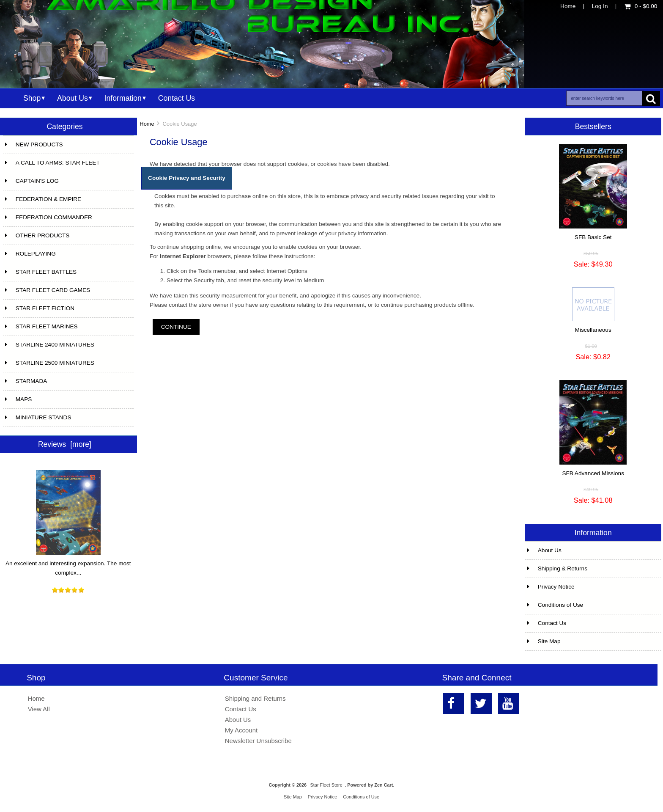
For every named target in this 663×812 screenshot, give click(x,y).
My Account (241, 730)
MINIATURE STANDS (38, 417)
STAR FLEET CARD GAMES (48, 290)
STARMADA (26, 381)
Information (123, 98)
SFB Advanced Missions (593, 473)
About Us (73, 98)
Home (568, 6)
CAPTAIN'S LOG (32, 181)
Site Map (544, 641)
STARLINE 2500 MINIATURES (50, 363)
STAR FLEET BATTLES (41, 272)
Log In (600, 6)
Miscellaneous (593, 330)
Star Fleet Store (326, 785)
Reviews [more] (65, 444)
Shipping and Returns (255, 698)
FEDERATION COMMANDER (49, 217)
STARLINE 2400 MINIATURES (50, 345)
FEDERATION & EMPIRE (43, 199)
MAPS (19, 399)
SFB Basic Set (593, 237)
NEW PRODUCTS (34, 145)
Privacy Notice (551, 587)
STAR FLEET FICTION (40, 308)
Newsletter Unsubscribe (258, 741)
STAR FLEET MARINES (41, 326)
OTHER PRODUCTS (37, 235)
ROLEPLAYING (30, 254)
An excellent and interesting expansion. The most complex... (68, 565)
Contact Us (177, 98)
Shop (32, 98)
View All (39, 709)
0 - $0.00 (641, 6)
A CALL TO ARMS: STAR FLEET (52, 163)
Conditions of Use (555, 605)
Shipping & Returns (557, 568)
